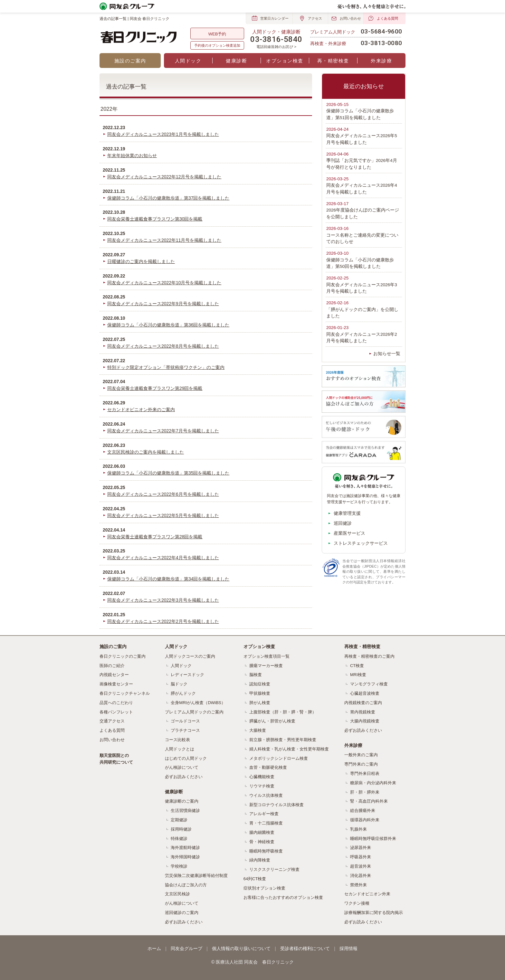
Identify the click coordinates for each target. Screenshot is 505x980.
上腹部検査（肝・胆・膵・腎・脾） (283, 712)
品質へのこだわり (116, 703)
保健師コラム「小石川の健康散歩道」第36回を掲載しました (168, 325)
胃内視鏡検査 (363, 712)
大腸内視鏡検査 (365, 721)
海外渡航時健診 (185, 848)
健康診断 (236, 61)
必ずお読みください (184, 777)
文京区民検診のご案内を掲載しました (146, 452)
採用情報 (348, 948)
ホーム (154, 948)
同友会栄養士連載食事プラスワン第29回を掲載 (155, 388)
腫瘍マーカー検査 (266, 666)
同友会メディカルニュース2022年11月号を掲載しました (164, 240)
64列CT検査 (255, 879)
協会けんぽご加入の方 (186, 885)
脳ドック (179, 684)
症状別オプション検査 (264, 888)
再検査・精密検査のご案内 (369, 656)
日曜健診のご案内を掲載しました (141, 261)
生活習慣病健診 (185, 810)
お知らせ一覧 (387, 354)
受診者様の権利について (305, 948)
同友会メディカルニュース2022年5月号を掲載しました (163, 515)
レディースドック (187, 675)
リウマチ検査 (262, 786)
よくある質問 (112, 730)
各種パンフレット (116, 712)
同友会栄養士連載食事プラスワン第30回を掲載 (155, 219)
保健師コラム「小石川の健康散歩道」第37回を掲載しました (168, 198)
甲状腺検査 (260, 693)
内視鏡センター (114, 675)
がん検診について (182, 767)
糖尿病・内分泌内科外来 (373, 783)
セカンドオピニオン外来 (367, 894)
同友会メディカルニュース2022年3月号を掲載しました (163, 600)
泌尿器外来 (361, 848)
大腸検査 (258, 730)
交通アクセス (112, 721)
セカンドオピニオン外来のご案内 (141, 410)
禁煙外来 (358, 885)
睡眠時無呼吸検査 (266, 851)
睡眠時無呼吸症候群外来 (373, 839)
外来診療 (381, 61)
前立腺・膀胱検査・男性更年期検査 (283, 740)
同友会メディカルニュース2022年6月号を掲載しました (163, 494)
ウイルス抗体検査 (266, 795)
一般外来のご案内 (361, 755)
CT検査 (357, 666)
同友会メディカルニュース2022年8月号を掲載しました (163, 346)
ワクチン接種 (357, 903)
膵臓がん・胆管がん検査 (272, 721)
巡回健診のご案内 (182, 913)
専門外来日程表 (365, 773)
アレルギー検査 (264, 814)
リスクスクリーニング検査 (274, 869)
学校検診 (179, 866)
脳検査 (256, 675)
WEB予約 (217, 34)
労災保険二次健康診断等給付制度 (196, 876)
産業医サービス (349, 533)
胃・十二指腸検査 (266, 823)
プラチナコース (185, 730)
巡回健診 (343, 523)
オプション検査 (285, 61)
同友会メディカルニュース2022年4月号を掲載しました (163, 558)
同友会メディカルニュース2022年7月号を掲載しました (163, 431)
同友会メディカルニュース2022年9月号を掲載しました (163, 304)
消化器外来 (361, 876)
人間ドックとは (180, 749)
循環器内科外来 (365, 820)
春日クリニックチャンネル (125, 693)
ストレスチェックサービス (361, 543)
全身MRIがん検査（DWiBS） (198, 703)
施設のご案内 (130, 61)
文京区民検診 (177, 894)
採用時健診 (181, 829)
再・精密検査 (333, 61)
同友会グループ (186, 948)
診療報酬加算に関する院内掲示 (374, 913)
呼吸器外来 (361, 857)
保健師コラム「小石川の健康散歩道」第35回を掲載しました (168, 473)
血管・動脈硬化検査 (268, 767)
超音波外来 (361, 866)
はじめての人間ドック (186, 758)
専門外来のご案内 (361, 764)
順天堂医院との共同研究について (116, 759)
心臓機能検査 (262, 777)
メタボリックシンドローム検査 (279, 758)
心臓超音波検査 (365, 693)
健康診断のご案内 (182, 801)
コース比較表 (177, 740)
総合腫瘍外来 (363, 810)
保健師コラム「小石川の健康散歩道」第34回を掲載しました (168, 579)
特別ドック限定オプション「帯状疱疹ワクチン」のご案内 (166, 367)
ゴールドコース (185, 721)
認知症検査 (260, 684)
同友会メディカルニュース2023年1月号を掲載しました (163, 134)
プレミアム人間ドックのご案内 (194, 712)
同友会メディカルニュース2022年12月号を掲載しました (164, 177)
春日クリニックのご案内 (123, 656)
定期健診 (179, 820)
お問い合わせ (112, 740)
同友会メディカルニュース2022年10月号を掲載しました (164, 283)
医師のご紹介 (112, 666)
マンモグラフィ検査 (369, 684)
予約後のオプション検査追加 (217, 45)
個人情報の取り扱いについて (241, 948)
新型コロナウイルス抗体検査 (276, 805)
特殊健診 (179, 839)
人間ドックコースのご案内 (190, 656)
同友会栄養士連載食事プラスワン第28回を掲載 (155, 537)
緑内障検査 (260, 860)
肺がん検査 (260, 703)
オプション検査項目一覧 (267, 656)
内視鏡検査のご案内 (363, 703)
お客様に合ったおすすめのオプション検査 (283, 897)
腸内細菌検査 (262, 832)
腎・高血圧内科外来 (369, 801)
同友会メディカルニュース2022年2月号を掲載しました (163, 621)
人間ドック (188, 61)
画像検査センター (116, 684)
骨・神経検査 (262, 842)
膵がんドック (183, 693)
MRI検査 (358, 675)
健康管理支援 (347, 513)
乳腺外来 (358, 829)
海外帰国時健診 (185, 857)
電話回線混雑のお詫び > (276, 47)
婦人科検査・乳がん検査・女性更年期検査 (289, 749)
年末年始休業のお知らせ (132, 155)
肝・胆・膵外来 (365, 792)
